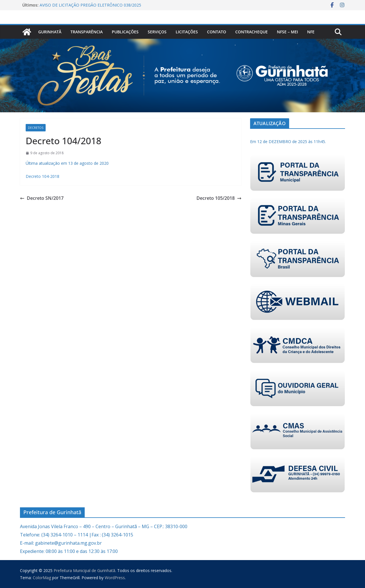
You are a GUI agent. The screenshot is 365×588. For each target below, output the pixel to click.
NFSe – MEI (287, 32)
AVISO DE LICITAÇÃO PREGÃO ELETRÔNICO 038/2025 (90, 5)
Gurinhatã (50, 32)
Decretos (36, 128)
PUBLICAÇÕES (125, 32)
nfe (311, 32)
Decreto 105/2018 (219, 198)
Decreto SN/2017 (42, 198)
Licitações (187, 32)
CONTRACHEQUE (252, 32)
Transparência (87, 32)
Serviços (157, 32)
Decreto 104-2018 (42, 176)
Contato (217, 32)
